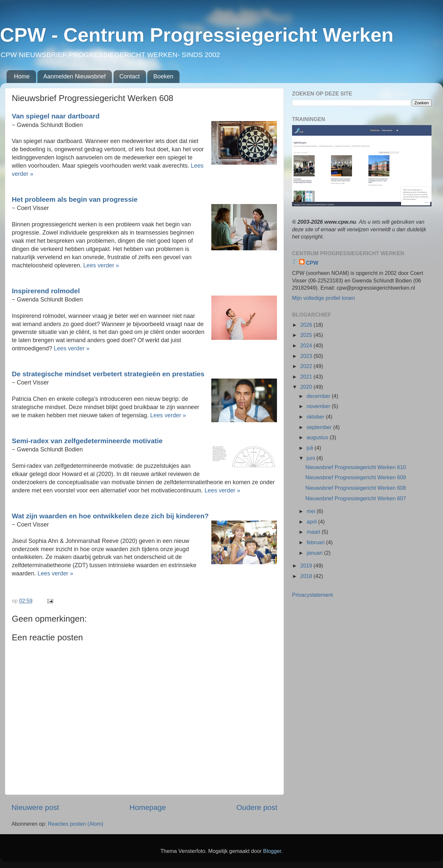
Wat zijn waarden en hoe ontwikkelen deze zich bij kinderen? (110, 516)
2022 (307, 366)
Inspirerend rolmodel (46, 291)
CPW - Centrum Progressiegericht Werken (197, 35)
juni (311, 458)
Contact (130, 76)
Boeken (163, 76)
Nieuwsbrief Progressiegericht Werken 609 (356, 477)
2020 (307, 387)
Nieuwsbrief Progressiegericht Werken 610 (356, 467)
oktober (316, 417)
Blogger (272, 851)
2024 (307, 345)
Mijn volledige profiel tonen (324, 298)
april (312, 522)
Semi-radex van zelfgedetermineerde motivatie (87, 441)
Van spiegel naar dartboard (56, 116)
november (319, 406)
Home (22, 76)
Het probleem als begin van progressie (75, 199)
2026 (307, 325)
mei (312, 511)
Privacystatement (312, 595)
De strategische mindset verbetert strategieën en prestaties (108, 374)
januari (315, 553)
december (319, 396)
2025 (307, 335)
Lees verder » (101, 265)
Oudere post (257, 807)
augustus (318, 437)
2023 (307, 356)
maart (314, 532)
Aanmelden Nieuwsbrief (74, 76)
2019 (307, 566)
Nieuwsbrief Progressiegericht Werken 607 (356, 498)
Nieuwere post (35, 807)
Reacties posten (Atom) (76, 824)
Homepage (148, 807)
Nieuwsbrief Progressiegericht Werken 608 (356, 488)
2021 (307, 377)
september (320, 427)
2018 (307, 576)
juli (310, 448)
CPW (312, 263)
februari (316, 542)
